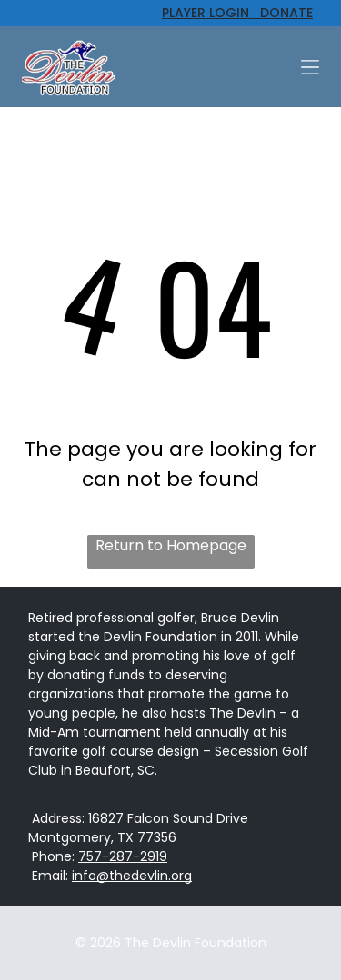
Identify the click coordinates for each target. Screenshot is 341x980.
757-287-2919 (123, 856)
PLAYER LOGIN (206, 13)
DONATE (281, 13)
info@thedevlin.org (132, 876)
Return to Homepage (171, 545)
